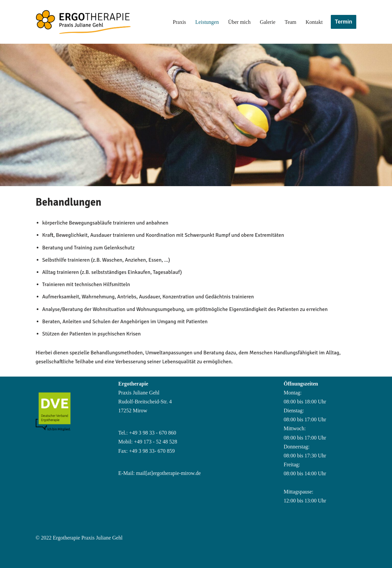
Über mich (239, 22)
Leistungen (207, 22)
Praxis (179, 22)
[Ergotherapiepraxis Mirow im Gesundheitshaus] (95, 22)
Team (290, 22)
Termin (343, 22)
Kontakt (314, 22)
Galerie (267, 22)
